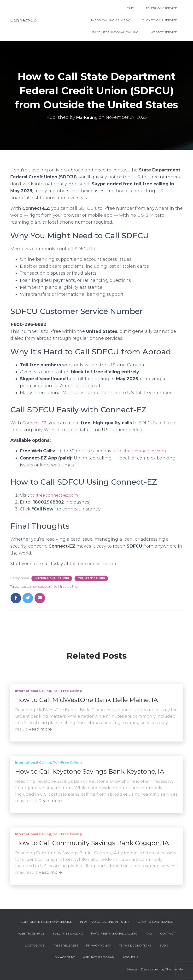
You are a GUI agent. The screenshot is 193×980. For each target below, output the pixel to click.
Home (129, 8)
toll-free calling (66, 586)
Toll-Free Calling (91, 578)
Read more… (41, 729)
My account (65, 957)
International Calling (52, 578)
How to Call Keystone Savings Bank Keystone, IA (90, 771)
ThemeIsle (174, 969)
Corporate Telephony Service (46, 922)
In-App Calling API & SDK (110, 20)
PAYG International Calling (115, 32)
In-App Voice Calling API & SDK (105, 922)
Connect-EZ (35, 423)
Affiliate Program (99, 957)
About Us (130, 957)
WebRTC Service (164, 32)
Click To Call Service (159, 20)
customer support (36, 586)
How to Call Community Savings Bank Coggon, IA (92, 843)
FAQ (149, 933)
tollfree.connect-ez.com (143, 451)
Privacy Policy (98, 945)
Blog (164, 945)
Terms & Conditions (135, 945)
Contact (167, 933)
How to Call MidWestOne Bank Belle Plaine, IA (87, 700)
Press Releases (65, 945)
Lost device (35, 945)
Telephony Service (161, 8)
